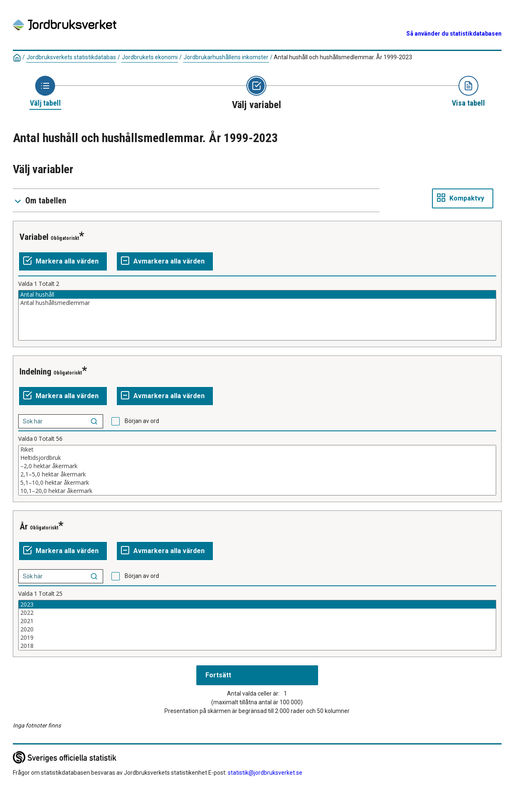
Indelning (35, 372)
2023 (257, 604)
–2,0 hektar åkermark (257, 466)
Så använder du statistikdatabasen (454, 34)
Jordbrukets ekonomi (150, 57)
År (24, 527)
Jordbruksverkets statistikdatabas (71, 57)
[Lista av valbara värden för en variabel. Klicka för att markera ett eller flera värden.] (257, 315)
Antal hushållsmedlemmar (257, 303)
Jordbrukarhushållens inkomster (226, 57)
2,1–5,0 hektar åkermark (257, 474)
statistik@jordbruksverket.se (265, 773)
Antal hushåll (257, 295)
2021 (257, 621)
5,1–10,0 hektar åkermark (257, 483)
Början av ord (142, 421)
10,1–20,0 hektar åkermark (257, 491)
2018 (257, 646)
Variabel (34, 237)
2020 (257, 629)
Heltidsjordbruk (257, 458)
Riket (257, 450)
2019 (257, 638)
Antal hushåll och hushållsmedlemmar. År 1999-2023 (343, 57)
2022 (257, 613)
